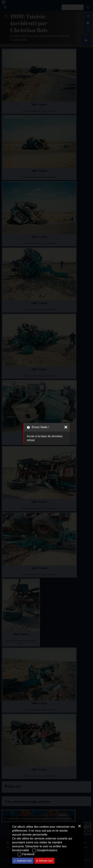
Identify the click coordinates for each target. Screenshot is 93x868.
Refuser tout (45, 861)
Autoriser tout (24, 861)
